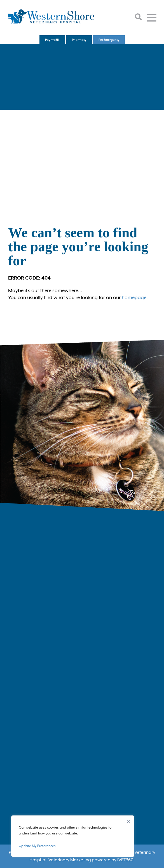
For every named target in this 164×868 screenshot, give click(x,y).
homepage (134, 297)
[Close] (128, 820)
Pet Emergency (109, 40)
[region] (73, 836)
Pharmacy (79, 40)
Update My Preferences (37, 846)
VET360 (125, 860)
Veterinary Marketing (70, 860)
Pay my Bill (52, 40)
